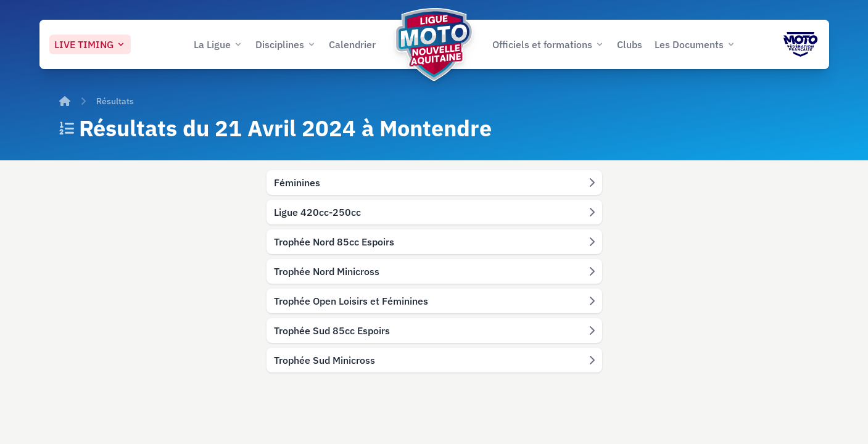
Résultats (115, 101)
